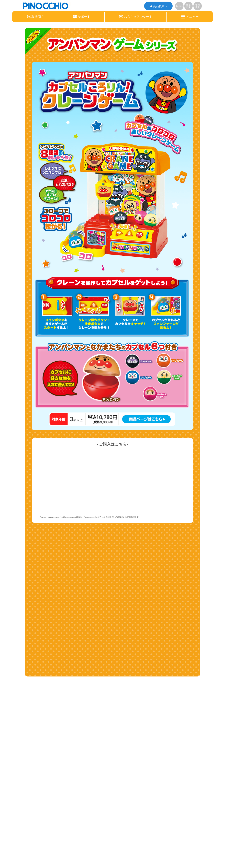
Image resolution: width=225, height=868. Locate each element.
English (179, 6)
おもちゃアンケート (136, 17)
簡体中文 (188, 6)
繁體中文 (198, 6)
